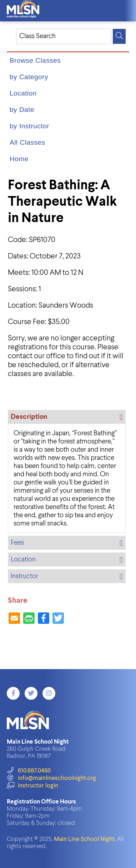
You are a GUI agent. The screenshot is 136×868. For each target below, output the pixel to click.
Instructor (24, 576)
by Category (29, 77)
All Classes (27, 142)
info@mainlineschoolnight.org (51, 778)
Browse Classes (35, 60)
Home (19, 159)
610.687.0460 (29, 771)
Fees (17, 543)
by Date (22, 110)
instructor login (32, 786)
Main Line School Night (84, 839)
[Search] (119, 36)
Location (23, 93)
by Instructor (29, 126)
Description (29, 417)
